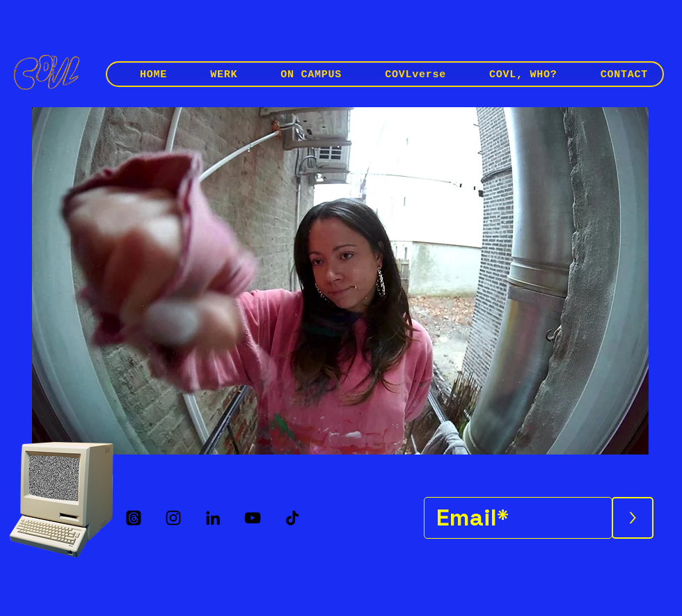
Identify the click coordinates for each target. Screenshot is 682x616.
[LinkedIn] (213, 518)
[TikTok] (292, 518)
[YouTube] (253, 518)
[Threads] (134, 518)
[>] (633, 518)
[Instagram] (173, 518)
